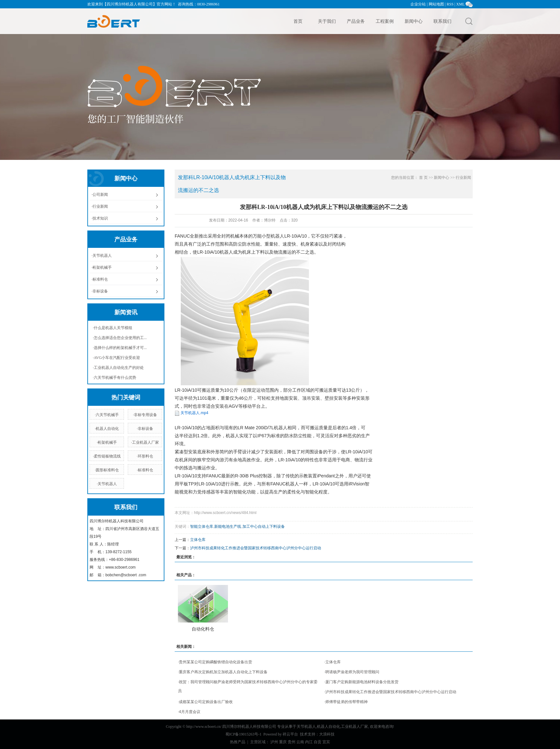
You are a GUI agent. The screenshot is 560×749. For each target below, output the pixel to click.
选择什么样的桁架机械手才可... (120, 348)
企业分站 (418, 4)
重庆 (283, 742)
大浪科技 (327, 734)
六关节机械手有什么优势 (115, 378)
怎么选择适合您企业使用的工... (120, 338)
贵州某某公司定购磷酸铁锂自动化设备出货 (215, 662)
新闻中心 (414, 21)
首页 (298, 21)
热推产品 (238, 742)
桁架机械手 (102, 267)
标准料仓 (100, 279)
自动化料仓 (203, 629)
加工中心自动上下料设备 (264, 527)
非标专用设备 (145, 415)
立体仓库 (198, 540)
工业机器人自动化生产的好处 (119, 368)
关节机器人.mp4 (194, 413)
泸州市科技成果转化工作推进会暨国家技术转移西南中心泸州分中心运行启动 (256, 548)
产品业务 (356, 21)
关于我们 (327, 21)
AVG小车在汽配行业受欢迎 (117, 358)
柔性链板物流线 (107, 456)
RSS (450, 4)
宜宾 (326, 742)
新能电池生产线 (228, 527)
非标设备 (100, 291)
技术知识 (100, 218)
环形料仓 (145, 456)
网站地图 (436, 4)
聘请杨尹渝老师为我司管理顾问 (352, 672)
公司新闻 (100, 195)
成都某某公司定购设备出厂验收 (206, 702)
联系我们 (442, 21)
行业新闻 (100, 206)
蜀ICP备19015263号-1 (244, 734)
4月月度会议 (190, 712)
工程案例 (385, 21)
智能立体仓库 (202, 527)
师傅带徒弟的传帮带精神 (346, 702)
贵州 (292, 742)
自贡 (318, 742)
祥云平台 (290, 734)
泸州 (274, 742)
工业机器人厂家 (145, 442)
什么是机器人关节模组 (113, 328)
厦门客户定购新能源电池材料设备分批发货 (362, 682)
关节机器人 (102, 256)
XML (460, 4)
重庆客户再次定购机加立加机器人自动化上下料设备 (223, 672)
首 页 (423, 178)
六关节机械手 (107, 415)
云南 (300, 742)
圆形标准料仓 (107, 470)
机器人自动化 (107, 429)
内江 (309, 742)
